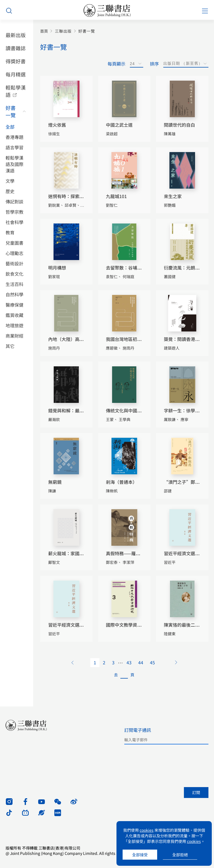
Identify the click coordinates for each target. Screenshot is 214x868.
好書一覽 (11, 111)
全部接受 (140, 855)
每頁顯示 (116, 64)
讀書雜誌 (16, 48)
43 (129, 662)
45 (152, 662)
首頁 (44, 31)
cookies (147, 830)
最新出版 (16, 35)
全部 (10, 127)
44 (141, 662)
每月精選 (16, 74)
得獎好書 (16, 61)
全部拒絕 (180, 855)
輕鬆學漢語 (16, 91)
